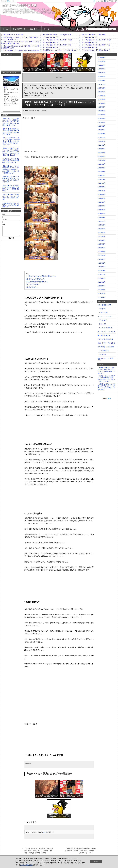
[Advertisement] (59, 133)
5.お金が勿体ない (32, 287)
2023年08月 (102, 99)
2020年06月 (102, 244)
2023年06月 (102, 107)
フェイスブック (19, 29)
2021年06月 (102, 198)
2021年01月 (102, 217)
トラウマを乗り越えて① (50, 47)
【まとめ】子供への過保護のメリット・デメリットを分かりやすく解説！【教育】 (11, 197)
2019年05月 (102, 293)
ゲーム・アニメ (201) (105, 316)
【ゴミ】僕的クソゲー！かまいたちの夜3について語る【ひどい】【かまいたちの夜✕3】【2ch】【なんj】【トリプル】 (11, 141)
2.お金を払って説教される (35, 279)
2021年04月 (102, 206)
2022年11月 (102, 134)
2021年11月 (102, 179)
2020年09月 (102, 233)
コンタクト (35, 29)
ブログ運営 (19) (104, 351)
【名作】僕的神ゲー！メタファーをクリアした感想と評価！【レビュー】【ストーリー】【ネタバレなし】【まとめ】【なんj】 (11, 152)
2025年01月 (102, 58)
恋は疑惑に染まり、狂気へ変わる (14, 35)
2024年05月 (102, 65)
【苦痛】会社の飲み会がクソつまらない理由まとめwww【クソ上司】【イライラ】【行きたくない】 (59, 104)
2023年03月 (102, 118)
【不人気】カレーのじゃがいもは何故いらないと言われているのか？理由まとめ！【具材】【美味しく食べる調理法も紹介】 (11, 169)
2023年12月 (102, 84)
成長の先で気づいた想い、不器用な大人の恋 (57, 35)
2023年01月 (102, 126)
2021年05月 (102, 202)
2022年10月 (102, 138)
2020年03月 (102, 255)
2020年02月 (102, 259)
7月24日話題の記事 (112, 1)
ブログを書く (99, 1)
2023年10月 (102, 92)
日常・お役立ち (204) (105, 305)
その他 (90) (103, 354)
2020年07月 (102, 240)
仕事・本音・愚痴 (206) (105, 339)
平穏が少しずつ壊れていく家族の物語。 (94, 35)
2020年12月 (102, 221)
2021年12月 (102, 176)
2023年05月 (102, 111)
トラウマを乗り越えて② (50, 42)
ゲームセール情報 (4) (106, 328)
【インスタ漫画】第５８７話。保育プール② (57, 45)
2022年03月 (102, 164)
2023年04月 (102, 115)
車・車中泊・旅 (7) (104, 335)
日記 (13, 1)
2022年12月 (102, 130)
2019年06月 (102, 290)
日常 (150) (102, 309)
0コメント (30, 763)
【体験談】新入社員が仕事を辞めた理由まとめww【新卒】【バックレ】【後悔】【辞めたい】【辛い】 (80, 851)
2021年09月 (102, 187)
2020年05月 (102, 248)
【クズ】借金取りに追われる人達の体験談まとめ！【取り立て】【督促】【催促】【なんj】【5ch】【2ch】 (39, 851)
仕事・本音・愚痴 (42, 111)
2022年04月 (102, 160)
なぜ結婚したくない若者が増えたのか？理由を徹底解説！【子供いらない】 (11, 161)
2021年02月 (102, 214)
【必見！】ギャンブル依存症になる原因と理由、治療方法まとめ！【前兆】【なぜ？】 (11, 188)
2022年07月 (102, 149)
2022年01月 (102, 172)
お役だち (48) (103, 313)
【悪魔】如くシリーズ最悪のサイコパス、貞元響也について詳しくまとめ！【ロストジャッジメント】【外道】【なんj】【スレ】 (11, 122)
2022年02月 (102, 168)
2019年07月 (102, 286)
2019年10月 (102, 274)
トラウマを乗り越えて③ (50, 37)
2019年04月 (102, 297)
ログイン (45, 832)
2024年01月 (102, 80)
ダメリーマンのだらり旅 (19, 5)
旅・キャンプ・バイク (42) (106, 332)
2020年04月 (102, 252)
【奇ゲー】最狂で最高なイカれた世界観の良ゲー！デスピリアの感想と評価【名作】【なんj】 (11, 131)
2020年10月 (102, 229)
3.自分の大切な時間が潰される (37, 282)
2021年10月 (102, 183)
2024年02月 (102, 77)
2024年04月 (102, 69)
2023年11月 (102, 88)
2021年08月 (102, 191)
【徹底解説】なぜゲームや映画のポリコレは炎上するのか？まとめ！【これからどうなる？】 (11, 179)
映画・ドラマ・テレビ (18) (106, 343)
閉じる (96, 862)
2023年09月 (102, 96)
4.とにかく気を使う (33, 284)
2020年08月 (102, 236)
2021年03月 (102, 210)
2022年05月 (102, 157)
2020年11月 (102, 225)
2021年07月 (102, 195)
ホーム (5, 29)
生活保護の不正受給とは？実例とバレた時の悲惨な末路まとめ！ (11, 205)
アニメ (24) (103, 324)
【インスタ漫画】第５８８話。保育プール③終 (57, 40)
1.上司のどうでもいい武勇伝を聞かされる (41, 276)
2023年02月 (102, 122)
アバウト (47, 29)
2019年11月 (102, 271)
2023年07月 (102, 103)
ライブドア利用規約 (26, 865)
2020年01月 (102, 263)
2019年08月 (102, 282)
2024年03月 (102, 73)
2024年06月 (102, 61)
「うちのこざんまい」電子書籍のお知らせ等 (96, 50)
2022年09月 (102, 141)
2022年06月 (102, 153)
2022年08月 (102, 145)
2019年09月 (102, 278)
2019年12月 (102, 267)
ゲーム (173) (103, 320)
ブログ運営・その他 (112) (106, 347)
